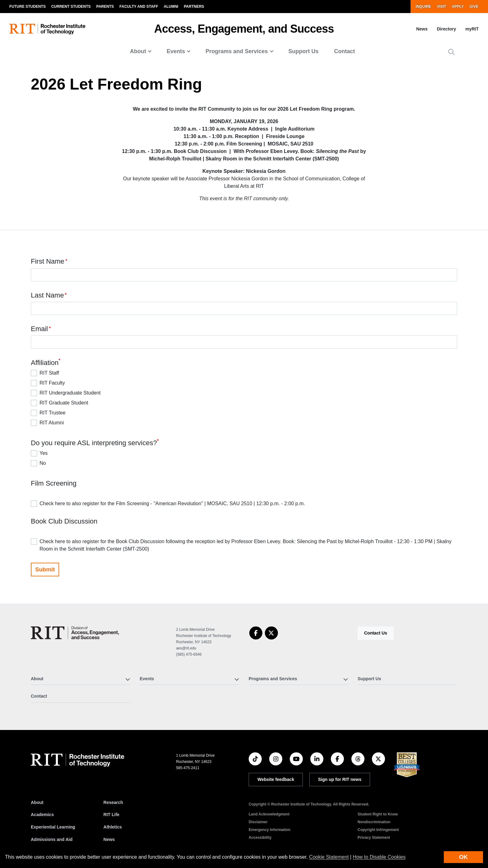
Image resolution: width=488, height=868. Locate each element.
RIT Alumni (52, 423)
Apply (458, 7)
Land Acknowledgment (269, 814)
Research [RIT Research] (113, 802)
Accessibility (260, 838)
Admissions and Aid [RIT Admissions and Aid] (52, 839)
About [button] (138, 51)
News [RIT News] (109, 839)
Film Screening (54, 483)
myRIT (472, 29)
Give (474, 7)
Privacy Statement (374, 838)
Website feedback (276, 779)
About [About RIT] (37, 802)
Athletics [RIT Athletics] (113, 827)
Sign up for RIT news (340, 779)
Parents (105, 7)
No (43, 463)
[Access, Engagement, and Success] (75, 633)
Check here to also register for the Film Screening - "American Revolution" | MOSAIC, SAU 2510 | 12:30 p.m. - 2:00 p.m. (172, 503)
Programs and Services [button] (237, 51)
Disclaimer (258, 822)
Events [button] (176, 51)
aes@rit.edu (186, 648)
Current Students (71, 7)
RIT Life (111, 815)
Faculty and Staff (139, 7)
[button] (451, 52)
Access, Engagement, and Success (244, 29)
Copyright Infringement (378, 830)
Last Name (47, 295)
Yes (44, 453)
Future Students (28, 7)
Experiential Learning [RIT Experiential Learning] (53, 827)
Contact (345, 51)
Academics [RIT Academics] (42, 815)
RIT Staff (49, 373)
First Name (48, 262)
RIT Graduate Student (64, 403)
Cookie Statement (329, 857)
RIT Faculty (52, 383)
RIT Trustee (52, 413)
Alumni (171, 7)
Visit (441, 7)
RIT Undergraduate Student (70, 393)
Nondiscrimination (374, 822)
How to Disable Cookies (379, 857)
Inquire (423, 7)
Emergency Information (270, 830)
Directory (446, 29)
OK (463, 857)
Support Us (304, 51)
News (422, 29)
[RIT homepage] (47, 29)
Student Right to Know (378, 814)
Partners (194, 7)
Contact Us (376, 633)
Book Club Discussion (64, 521)
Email (39, 329)
